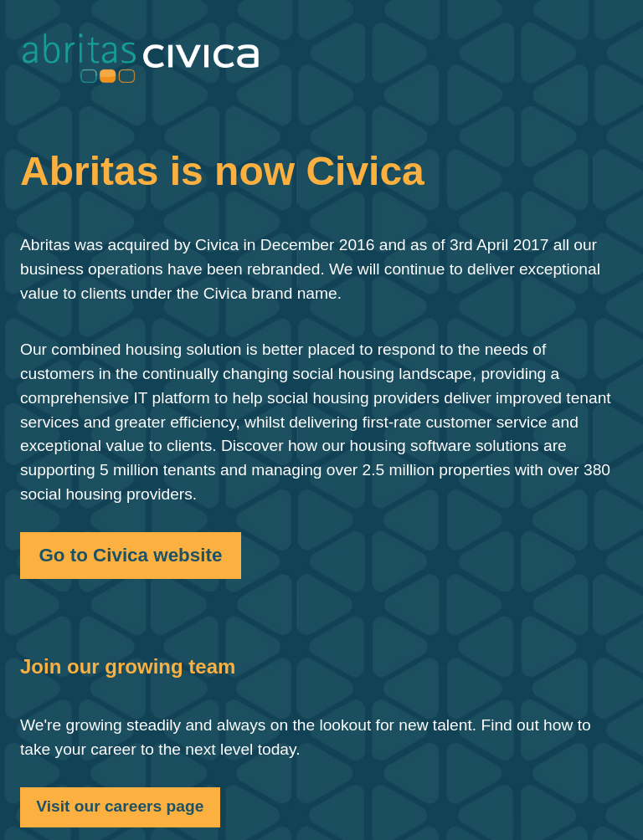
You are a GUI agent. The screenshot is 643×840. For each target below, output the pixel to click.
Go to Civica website (130, 555)
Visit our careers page (120, 806)
